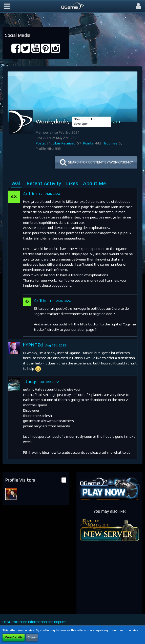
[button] (7, 6)
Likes (72, 183)
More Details (14, 637)
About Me (94, 183)
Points (88, 143)
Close (32, 637)
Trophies (110, 143)
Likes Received (64, 143)
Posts (40, 143)
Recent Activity (44, 183)
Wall (16, 183)
